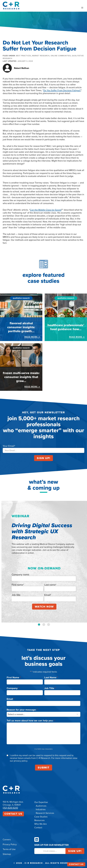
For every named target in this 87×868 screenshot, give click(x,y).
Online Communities (61, 56)
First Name (14, 677)
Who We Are (40, 824)
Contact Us (13, 814)
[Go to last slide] (4, 562)
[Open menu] (82, 8)
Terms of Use (9, 849)
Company (13, 688)
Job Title (50, 688)
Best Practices (24, 56)
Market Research (41, 56)
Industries (41, 809)
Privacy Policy (10, 844)
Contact (38, 828)
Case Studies (41, 817)
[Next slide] (83, 562)
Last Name (51, 677)
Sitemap (7, 854)
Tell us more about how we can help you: (31, 721)
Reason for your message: (22, 710)
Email (11, 699)
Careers (7, 839)
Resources (39, 820)
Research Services (45, 813)
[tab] (39, 625)
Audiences (41, 806)
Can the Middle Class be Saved (46, 210)
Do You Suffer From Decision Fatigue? (62, 90)
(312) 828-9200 (10, 808)
